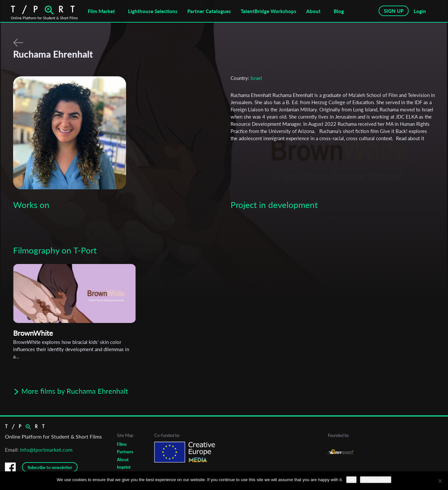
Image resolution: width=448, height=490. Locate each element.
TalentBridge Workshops (269, 11)
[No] (440, 481)
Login (420, 11)
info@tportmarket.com (46, 450)
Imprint (124, 467)
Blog (339, 11)
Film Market (101, 11)
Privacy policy (375, 480)
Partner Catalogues (209, 11)
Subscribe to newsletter (50, 467)
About (313, 11)
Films (122, 444)
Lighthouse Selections (153, 11)
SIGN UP (394, 11)
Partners (125, 452)
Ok (352, 480)
